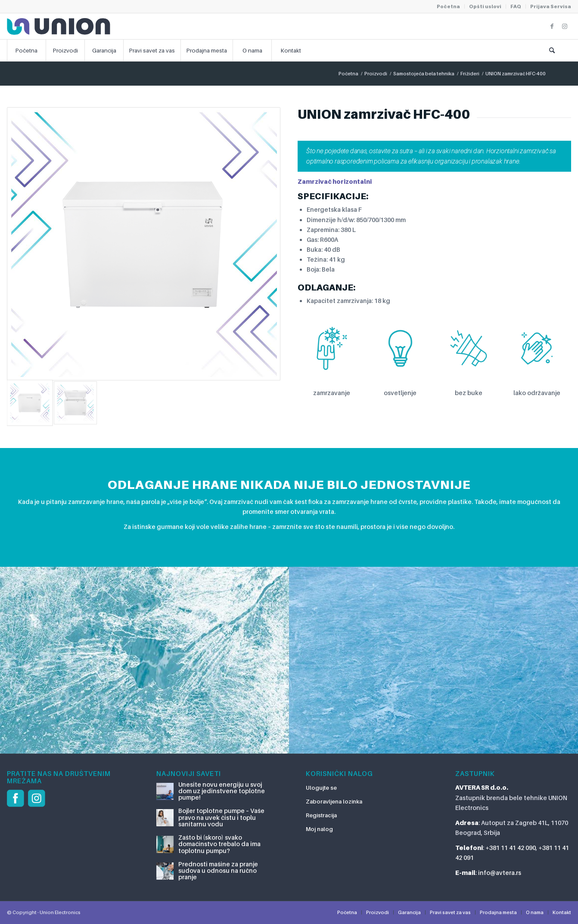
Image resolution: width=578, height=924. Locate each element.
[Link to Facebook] (552, 26)
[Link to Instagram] (565, 26)
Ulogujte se (321, 788)
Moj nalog (319, 829)
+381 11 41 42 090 (511, 848)
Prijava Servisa (551, 6)
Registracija (321, 815)
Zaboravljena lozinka (334, 801)
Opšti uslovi (485, 6)
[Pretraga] (552, 50)
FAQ (516, 6)
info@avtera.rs (500, 873)
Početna (448, 6)
